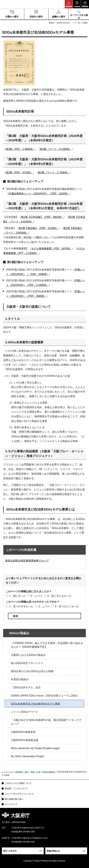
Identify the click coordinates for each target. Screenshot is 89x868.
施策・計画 (36, 772)
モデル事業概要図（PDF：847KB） (52, 249)
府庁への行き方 (10, 851)
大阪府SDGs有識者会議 (24, 740)
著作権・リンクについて (16, 789)
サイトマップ (11, 804)
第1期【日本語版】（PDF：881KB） (42, 217)
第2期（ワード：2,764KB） (54, 173)
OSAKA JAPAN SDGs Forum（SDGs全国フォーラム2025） (45, 696)
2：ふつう (37, 596)
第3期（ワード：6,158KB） (56, 149)
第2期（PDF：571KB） (19, 173)
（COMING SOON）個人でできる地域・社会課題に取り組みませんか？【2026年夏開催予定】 (47, 645)
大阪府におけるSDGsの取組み (28, 655)
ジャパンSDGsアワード (24, 712)
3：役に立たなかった (59, 596)
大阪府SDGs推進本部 (23, 732)
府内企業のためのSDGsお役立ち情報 (32, 671)
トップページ (7, 772)
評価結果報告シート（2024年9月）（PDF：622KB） (39, 194)
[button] (69, 4)
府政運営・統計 (22, 772)
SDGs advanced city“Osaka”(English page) (35, 748)
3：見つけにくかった (67, 606)
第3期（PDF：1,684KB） (20, 149)
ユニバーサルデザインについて (19, 794)
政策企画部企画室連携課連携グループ (27, 561)
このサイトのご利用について (18, 783)
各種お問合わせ (53, 851)
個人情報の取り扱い (14, 799)
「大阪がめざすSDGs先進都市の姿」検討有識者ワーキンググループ (46, 722)
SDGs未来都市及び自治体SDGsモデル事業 (35, 704)
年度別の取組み (20, 679)
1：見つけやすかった (21, 606)
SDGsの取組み (19, 633)
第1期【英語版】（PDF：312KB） (38, 228)
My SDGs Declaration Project (27, 756)
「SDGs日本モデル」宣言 (26, 687)
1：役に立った (17, 596)
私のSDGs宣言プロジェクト (27, 663)
